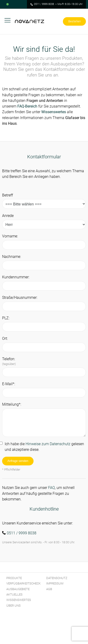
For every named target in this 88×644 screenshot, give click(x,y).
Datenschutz (57, 578)
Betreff (8, 195)
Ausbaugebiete (18, 589)
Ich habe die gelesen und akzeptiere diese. (44, 447)
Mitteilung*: (12, 404)
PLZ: (6, 318)
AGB (49, 589)
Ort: (5, 338)
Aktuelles (14, 594)
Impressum (55, 583)
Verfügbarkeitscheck (23, 583)
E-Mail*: (9, 384)
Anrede (8, 216)
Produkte (14, 578)
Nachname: (11, 257)
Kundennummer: (16, 277)
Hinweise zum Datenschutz (48, 444)
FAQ (52, 488)
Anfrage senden (18, 461)
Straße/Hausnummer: (20, 298)
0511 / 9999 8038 (44, 4)
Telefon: (9, 361)
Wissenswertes (54, 112)
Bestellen (75, 21)
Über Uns (13, 606)
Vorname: (10, 236)
